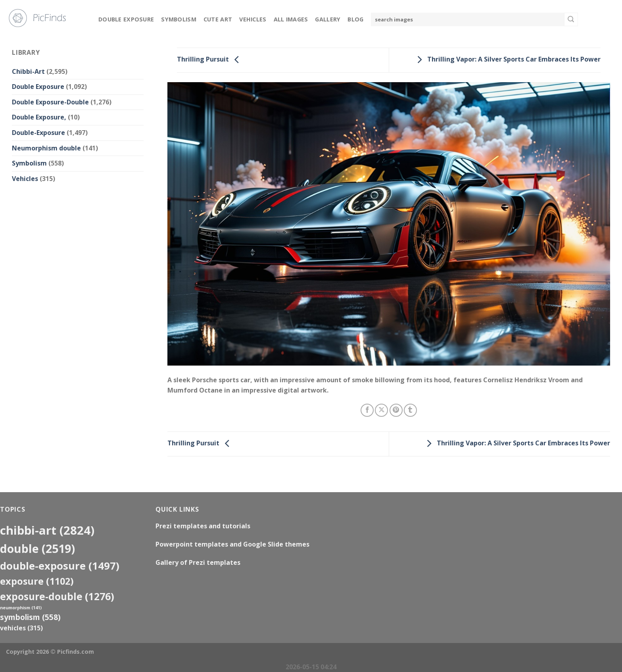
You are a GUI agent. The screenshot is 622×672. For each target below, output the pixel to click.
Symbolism (179, 19)
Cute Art (218, 19)
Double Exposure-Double (50, 102)
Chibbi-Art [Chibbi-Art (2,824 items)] (47, 530)
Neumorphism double (46, 148)
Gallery (328, 19)
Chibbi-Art (28, 71)
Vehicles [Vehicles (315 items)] (21, 628)
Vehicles (253, 19)
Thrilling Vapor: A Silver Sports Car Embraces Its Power (507, 60)
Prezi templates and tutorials (203, 526)
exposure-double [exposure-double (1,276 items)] (57, 596)
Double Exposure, (39, 117)
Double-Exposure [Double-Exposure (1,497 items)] (60, 566)
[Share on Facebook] (367, 410)
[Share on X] (381, 410)
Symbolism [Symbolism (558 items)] (30, 617)
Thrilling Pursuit (210, 60)
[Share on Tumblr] (410, 410)
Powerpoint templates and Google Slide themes (232, 544)
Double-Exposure (38, 133)
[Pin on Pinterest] (396, 410)
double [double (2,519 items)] (37, 548)
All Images (291, 19)
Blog (355, 19)
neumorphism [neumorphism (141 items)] (21, 608)
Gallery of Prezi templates (198, 562)
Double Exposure (126, 19)
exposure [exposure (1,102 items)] (37, 581)
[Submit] (571, 19)
